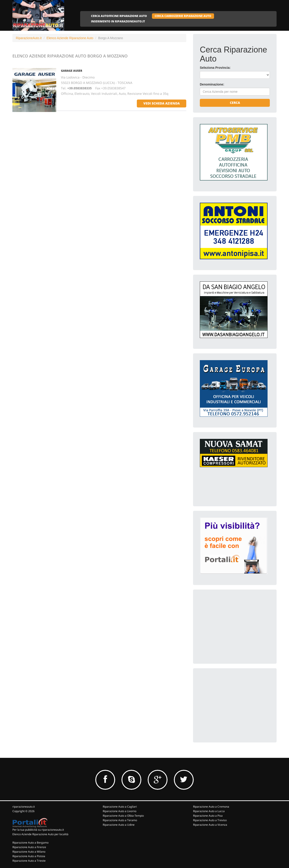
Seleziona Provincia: (215, 68)
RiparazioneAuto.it (29, 38)
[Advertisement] (234, 625)
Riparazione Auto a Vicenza (210, 825)
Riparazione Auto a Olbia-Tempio (123, 816)
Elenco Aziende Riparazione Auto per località (40, 834)
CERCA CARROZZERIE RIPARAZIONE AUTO (183, 16)
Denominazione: (212, 84)
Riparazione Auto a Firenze (29, 847)
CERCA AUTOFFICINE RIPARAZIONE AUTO (119, 16)
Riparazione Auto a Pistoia (29, 856)
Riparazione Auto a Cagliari (120, 807)
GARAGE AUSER (72, 71)
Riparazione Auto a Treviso (210, 820)
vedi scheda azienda (162, 103)
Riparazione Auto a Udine (119, 825)
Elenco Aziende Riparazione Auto (70, 38)
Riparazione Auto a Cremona (211, 807)
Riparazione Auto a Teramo (120, 820)
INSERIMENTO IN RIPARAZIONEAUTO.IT (118, 21)
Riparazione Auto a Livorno (120, 811)
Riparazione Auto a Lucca (209, 811)
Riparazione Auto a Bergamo (30, 843)
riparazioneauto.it (24, 807)
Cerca (235, 103)
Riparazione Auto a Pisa (208, 816)
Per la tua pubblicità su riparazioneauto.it (38, 830)
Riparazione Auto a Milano (29, 852)
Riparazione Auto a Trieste (29, 861)
